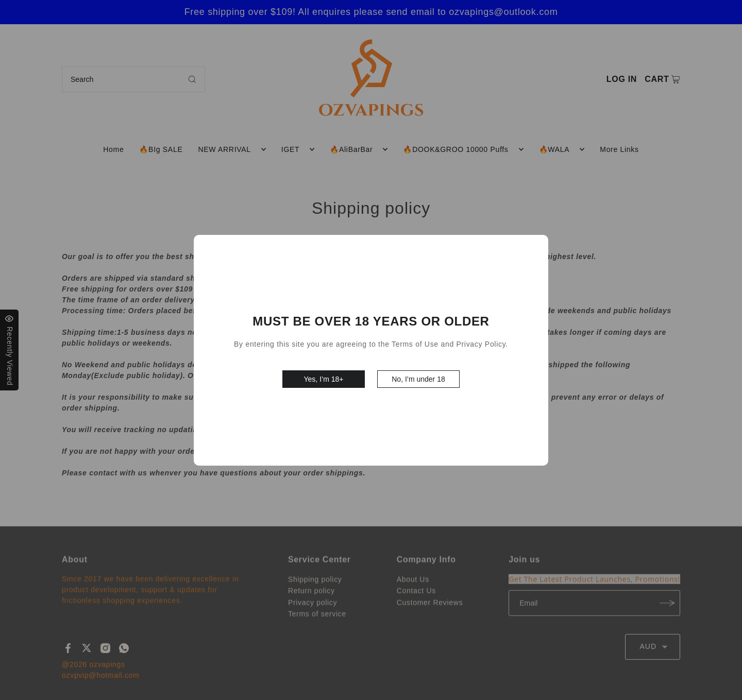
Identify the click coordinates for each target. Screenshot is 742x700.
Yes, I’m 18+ (324, 379)
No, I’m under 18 (418, 379)
